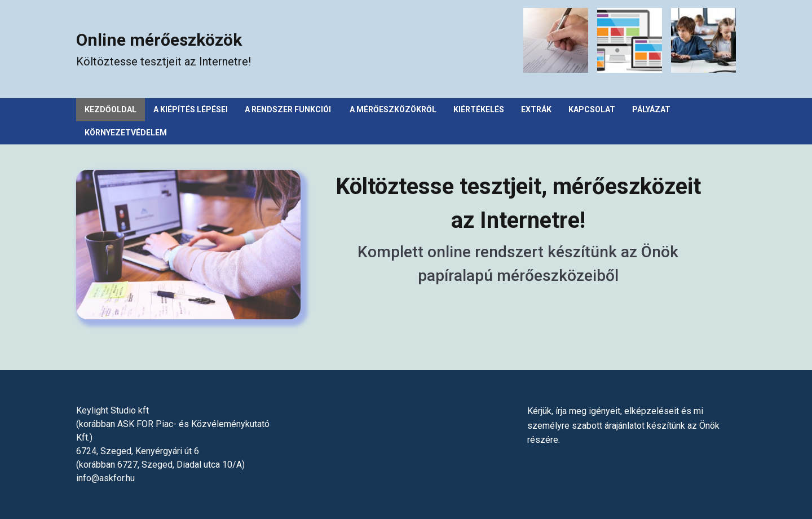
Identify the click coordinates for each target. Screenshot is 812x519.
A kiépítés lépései (191, 109)
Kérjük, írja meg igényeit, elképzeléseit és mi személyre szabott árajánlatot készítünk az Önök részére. (623, 425)
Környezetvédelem (126, 133)
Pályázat (651, 109)
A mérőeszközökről (393, 109)
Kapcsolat (592, 109)
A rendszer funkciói (289, 109)
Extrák (536, 109)
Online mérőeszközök (159, 40)
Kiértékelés (479, 109)
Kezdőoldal (111, 109)
